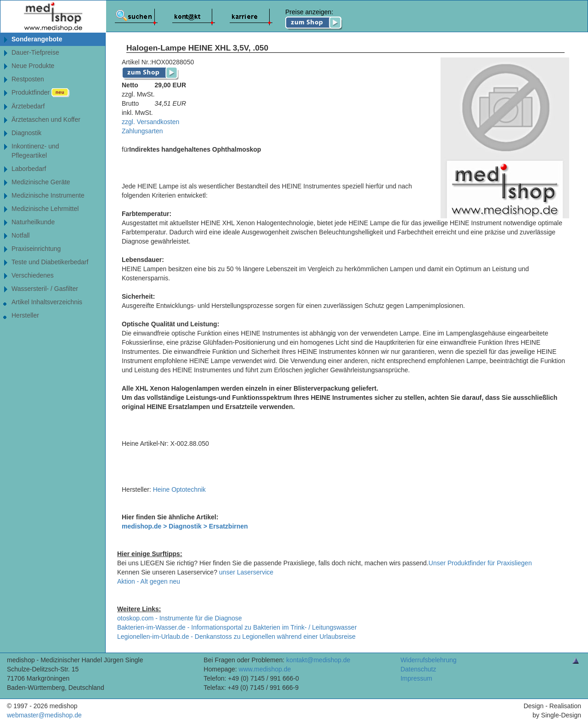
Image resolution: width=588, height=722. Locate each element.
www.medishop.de (265, 669)
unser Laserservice (246, 572)
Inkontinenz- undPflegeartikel (35, 151)
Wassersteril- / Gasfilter (45, 289)
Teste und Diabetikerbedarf (50, 262)
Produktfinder (41, 93)
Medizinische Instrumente (48, 195)
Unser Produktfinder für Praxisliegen (480, 563)
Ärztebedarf (28, 106)
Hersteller (25, 315)
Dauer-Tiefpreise (35, 52)
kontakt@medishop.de (318, 660)
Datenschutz (418, 669)
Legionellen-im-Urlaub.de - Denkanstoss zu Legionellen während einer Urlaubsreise (236, 637)
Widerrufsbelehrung (429, 660)
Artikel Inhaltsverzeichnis (47, 302)
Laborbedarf (29, 169)
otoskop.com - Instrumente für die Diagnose (180, 618)
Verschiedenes (33, 275)
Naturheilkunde (33, 222)
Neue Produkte (33, 66)
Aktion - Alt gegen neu (149, 581)
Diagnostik (26, 133)
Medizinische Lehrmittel (45, 209)
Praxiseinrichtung (36, 249)
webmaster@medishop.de (44, 715)
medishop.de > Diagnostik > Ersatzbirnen (185, 526)
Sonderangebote (37, 39)
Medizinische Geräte (41, 182)
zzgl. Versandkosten (150, 122)
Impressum (416, 678)
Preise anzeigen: (314, 19)
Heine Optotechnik (179, 489)
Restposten (28, 79)
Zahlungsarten (142, 131)
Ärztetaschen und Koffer (46, 119)
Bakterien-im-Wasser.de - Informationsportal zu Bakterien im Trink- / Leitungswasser (237, 627)
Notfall (21, 235)
